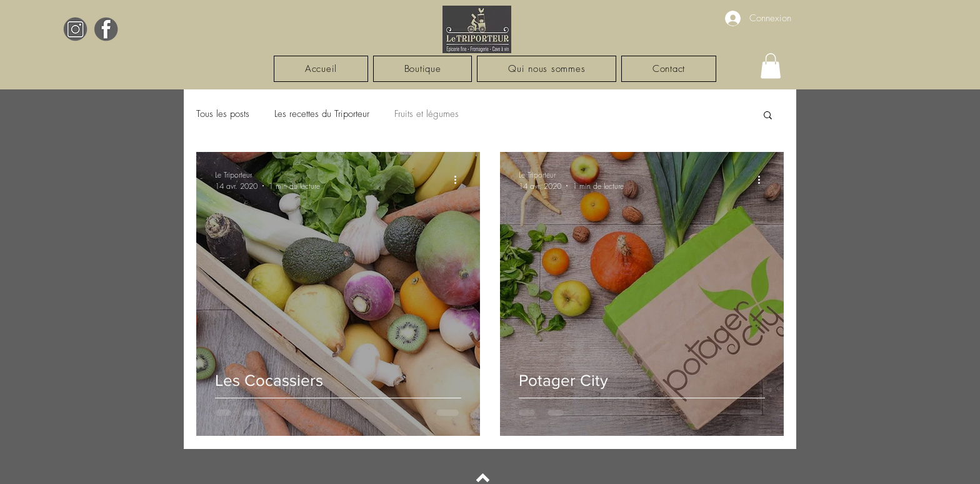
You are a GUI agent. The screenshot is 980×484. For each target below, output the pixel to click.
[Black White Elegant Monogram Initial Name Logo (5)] (75, 29)
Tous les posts (223, 114)
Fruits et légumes (427, 114)
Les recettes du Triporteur (322, 114)
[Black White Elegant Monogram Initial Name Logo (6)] (106, 29)
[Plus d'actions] (459, 180)
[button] (771, 66)
